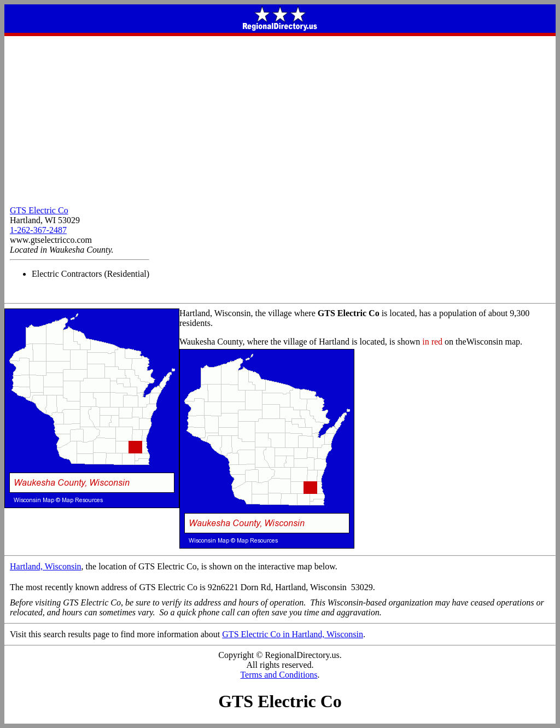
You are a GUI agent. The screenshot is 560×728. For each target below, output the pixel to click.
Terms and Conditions (279, 675)
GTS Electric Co (39, 210)
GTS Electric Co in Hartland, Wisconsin (293, 634)
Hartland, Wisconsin (46, 566)
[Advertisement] (280, 118)
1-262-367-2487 (38, 230)
